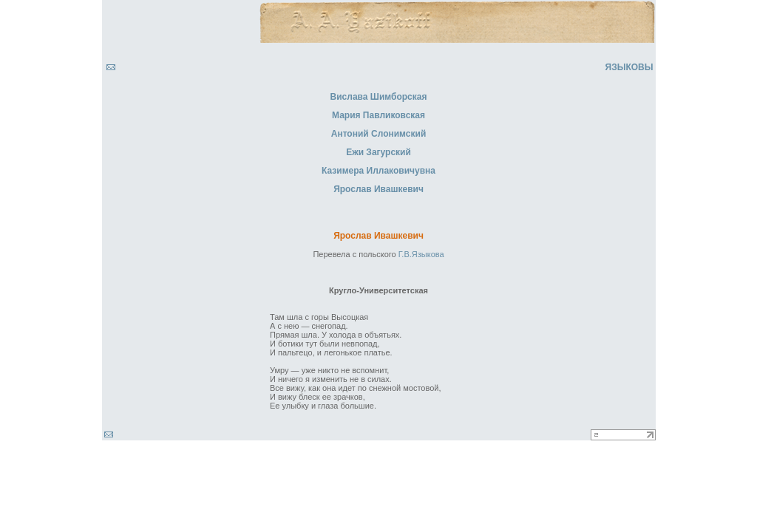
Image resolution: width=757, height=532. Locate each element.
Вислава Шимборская (379, 97)
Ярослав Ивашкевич (378, 189)
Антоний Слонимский (379, 134)
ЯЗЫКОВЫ (629, 67)
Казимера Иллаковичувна (378, 171)
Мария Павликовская (378, 115)
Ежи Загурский (378, 152)
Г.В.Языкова (421, 254)
